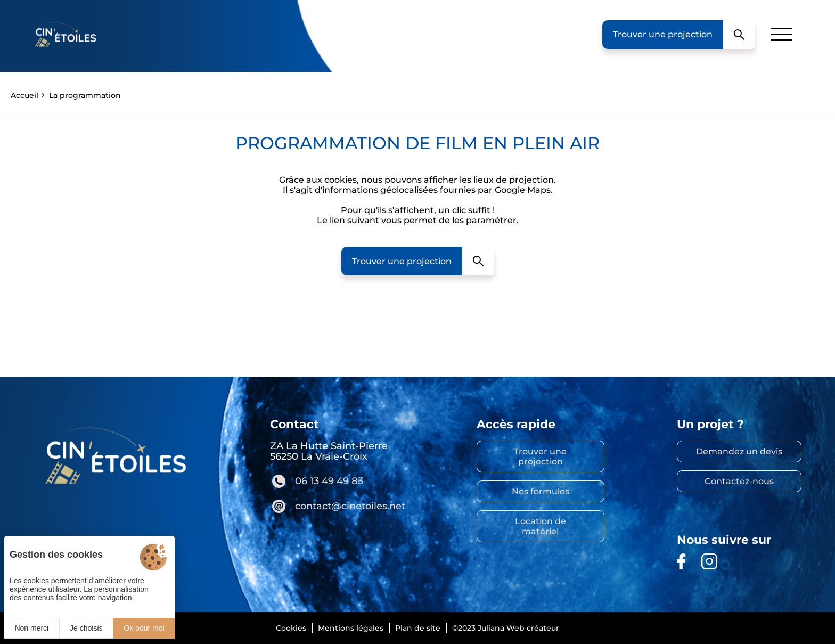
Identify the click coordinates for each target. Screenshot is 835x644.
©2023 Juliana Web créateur (506, 628)
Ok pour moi (144, 628)
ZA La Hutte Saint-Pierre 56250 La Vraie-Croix (329, 451)
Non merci (31, 628)
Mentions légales (351, 628)
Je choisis (86, 628)
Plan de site (418, 628)
